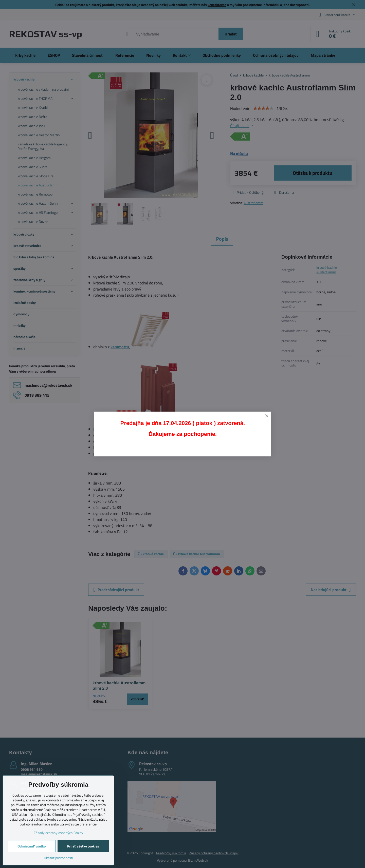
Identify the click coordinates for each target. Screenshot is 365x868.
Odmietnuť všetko (32, 846)
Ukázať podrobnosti (58, 858)
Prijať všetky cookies (83, 846)
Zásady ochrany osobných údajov (58, 833)
